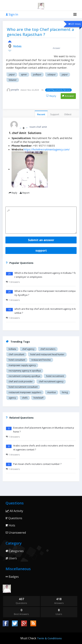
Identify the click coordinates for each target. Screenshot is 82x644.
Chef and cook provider (21, 382)
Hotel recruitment (55, 376)
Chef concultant (16, 354)
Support (55, 114)
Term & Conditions (49, 638)
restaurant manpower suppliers (25, 392)
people (15, 90)
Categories (15, 551)
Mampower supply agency (22, 365)
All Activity (14, 511)
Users (11, 558)
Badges (12, 577)
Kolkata (12, 349)
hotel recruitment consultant (23, 387)
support (41, 250)
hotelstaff (38, 398)
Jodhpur (37, 74)
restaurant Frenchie (41, 360)
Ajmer (24, 74)
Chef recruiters (48, 349)
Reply (51, 96)
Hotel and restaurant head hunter (47, 354)
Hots (10, 525)
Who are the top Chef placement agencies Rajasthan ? (40, 32)
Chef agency (28, 349)
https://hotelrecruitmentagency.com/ (47, 149)
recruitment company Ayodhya (24, 376)
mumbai (52, 392)
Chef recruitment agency (51, 382)
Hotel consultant (17, 360)
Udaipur (52, 74)
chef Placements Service (58, 90)
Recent (41, 114)
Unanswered (16, 533)
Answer (68, 96)
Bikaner (13, 80)
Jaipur (12, 74)
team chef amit (38, 127)
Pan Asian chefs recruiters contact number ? (37, 464)
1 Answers (13, 282)
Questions (14, 518)
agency (12, 398)
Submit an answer (41, 240)
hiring (65, 392)
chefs (25, 398)
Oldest (68, 114)
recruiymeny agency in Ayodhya (25, 371)
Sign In (12, 14)
